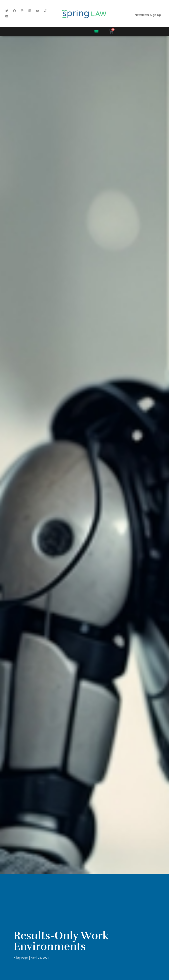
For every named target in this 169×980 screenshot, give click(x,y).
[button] (96, 32)
